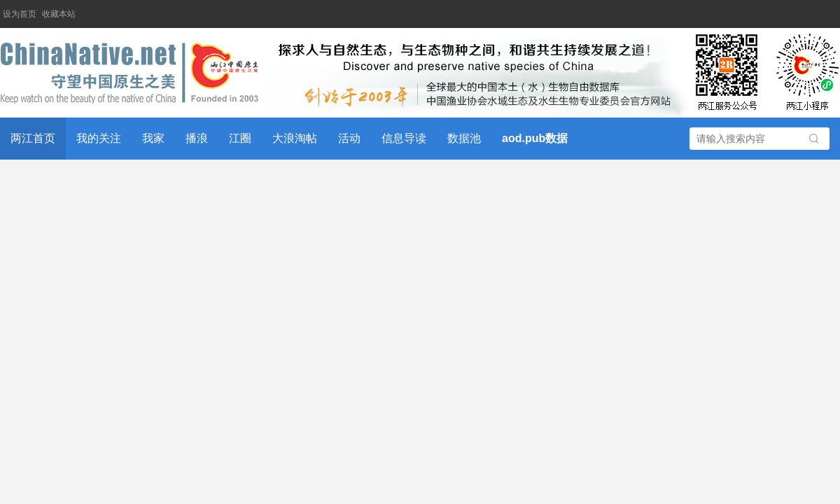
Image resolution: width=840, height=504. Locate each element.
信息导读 (404, 138)
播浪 (197, 138)
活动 (349, 138)
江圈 (240, 138)
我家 (153, 138)
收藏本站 (59, 14)
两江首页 (33, 138)
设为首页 (20, 14)
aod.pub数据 (535, 138)
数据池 (464, 138)
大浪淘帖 (295, 138)
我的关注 (99, 138)
